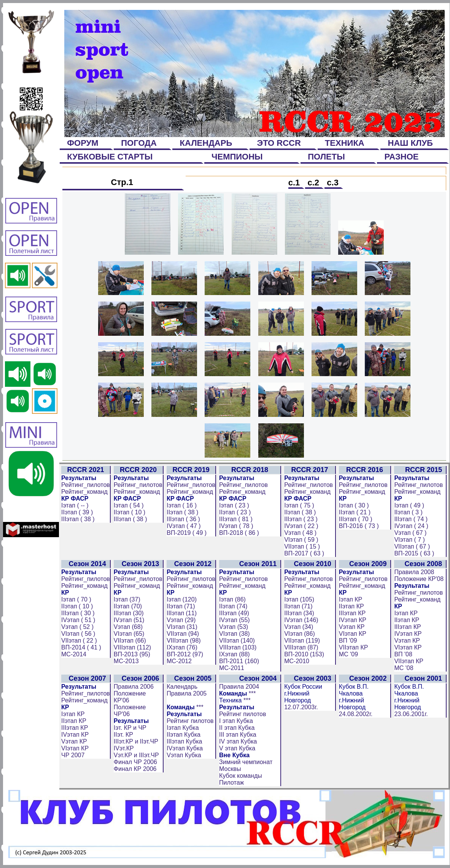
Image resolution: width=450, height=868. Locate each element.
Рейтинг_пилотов (86, 485)
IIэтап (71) (181, 606)
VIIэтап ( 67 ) (412, 546)
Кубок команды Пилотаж (241, 779)
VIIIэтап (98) (184, 641)
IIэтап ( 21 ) (355, 512)
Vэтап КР (352, 627)
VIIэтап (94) (183, 634)
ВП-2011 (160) (239, 661)
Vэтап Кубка (184, 755)
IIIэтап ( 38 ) (78, 519)
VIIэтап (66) (130, 641)
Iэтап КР (351, 599)
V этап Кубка (237, 748)
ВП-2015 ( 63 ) (414, 553)
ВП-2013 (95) (132, 654)
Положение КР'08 (419, 579)
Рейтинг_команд (84, 492)
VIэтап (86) (300, 634)
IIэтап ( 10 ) (130, 512)
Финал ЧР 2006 (135, 762)
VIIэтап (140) (237, 641)
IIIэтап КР (352, 613)
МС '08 (404, 668)
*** (200, 707)
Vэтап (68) (128, 627)
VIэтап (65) (129, 634)
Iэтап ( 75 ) (299, 505)
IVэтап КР (353, 620)
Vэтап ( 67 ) (410, 533)
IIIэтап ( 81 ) (236, 519)
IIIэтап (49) (234, 613)
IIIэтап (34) (299, 613)
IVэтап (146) (301, 620)
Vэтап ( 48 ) (300, 533)
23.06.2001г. (411, 714)
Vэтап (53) (234, 627)
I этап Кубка (236, 721)
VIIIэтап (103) (238, 647)
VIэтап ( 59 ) (301, 540)
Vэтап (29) (181, 620)
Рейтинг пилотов (190, 721)
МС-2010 (297, 661)
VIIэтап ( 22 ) (79, 641)
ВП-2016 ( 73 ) (359, 526)
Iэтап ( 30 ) (354, 505)
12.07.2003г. (301, 707)
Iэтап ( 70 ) (76, 599)
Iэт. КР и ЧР (130, 728)
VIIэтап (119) (302, 641)
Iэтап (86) (232, 599)
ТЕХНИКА (345, 143)
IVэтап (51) (129, 620)
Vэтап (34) (299, 627)
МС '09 (348, 654)
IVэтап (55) (235, 620)
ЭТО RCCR (279, 143)
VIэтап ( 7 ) (409, 540)
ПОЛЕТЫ (326, 157)
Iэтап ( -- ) (75, 505)
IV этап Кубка (238, 741)
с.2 (313, 183)
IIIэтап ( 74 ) (411, 519)
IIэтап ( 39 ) (77, 512)
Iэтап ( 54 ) (129, 505)
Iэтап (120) (182, 599)
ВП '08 (403, 654)
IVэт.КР (124, 748)
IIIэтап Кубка (184, 741)
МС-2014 (74, 654)
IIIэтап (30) (129, 613)
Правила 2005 (187, 693)
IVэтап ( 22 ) (301, 526)
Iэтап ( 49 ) (409, 505)
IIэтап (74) (233, 606)
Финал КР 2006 (135, 769)
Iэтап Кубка (183, 728)
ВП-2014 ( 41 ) (81, 647)
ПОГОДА (139, 143)
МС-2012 (179, 661)
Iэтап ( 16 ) (182, 505)
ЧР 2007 (73, 755)
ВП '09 (348, 641)
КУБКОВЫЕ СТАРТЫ (110, 157)
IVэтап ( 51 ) (78, 620)
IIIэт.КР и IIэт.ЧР (136, 741)
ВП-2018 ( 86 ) (239, 533)
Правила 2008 (414, 572)
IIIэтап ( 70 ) (356, 519)
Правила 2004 (239, 687)
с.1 (295, 183)
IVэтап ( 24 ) (411, 526)
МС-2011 (232, 668)
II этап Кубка (237, 728)
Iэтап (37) (127, 599)
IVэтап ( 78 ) (236, 526)
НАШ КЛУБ (410, 143)
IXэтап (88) (235, 654)
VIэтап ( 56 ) (78, 634)
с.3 (333, 183)
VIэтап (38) (235, 634)
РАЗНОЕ (402, 157)
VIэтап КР (353, 634)
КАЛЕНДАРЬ (206, 143)
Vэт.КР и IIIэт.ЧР (136, 755)
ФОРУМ (83, 143)
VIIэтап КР (354, 647)
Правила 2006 (134, 687)
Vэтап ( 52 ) (77, 627)
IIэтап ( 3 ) (408, 512)
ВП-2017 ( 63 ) (304, 553)
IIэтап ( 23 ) (235, 512)
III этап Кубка (238, 735)
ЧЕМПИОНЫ (237, 157)
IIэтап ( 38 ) (182, 512)
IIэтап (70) (128, 606)
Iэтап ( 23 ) (234, 505)
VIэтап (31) (182, 627)
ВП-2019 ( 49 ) (187, 533)
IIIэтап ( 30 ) (78, 613)
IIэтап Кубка (184, 735)
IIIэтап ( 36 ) (183, 519)
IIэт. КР (123, 735)
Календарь (182, 687)
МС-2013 (126, 661)
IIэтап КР (351, 606)
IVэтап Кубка (185, 748)
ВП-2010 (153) (304, 654)
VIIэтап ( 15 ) (302, 546)
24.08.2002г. (356, 714)
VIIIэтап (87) (301, 647)
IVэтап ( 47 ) (184, 526)
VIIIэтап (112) (132, 647)
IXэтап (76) (182, 647)
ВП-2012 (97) (185, 654)
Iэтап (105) (299, 599)
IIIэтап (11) (182, 613)
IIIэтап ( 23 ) (301, 519)
